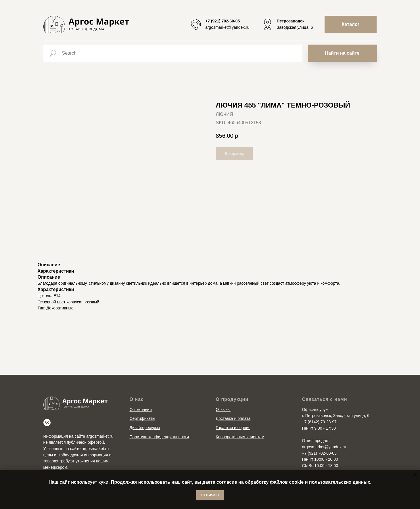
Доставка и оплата (233, 418)
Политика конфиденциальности (159, 437)
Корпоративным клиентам (240, 437)
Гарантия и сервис (233, 428)
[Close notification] (416, 474)
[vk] (47, 423)
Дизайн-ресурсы (145, 428)
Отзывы (223, 410)
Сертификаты (142, 418)
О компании (141, 410)
